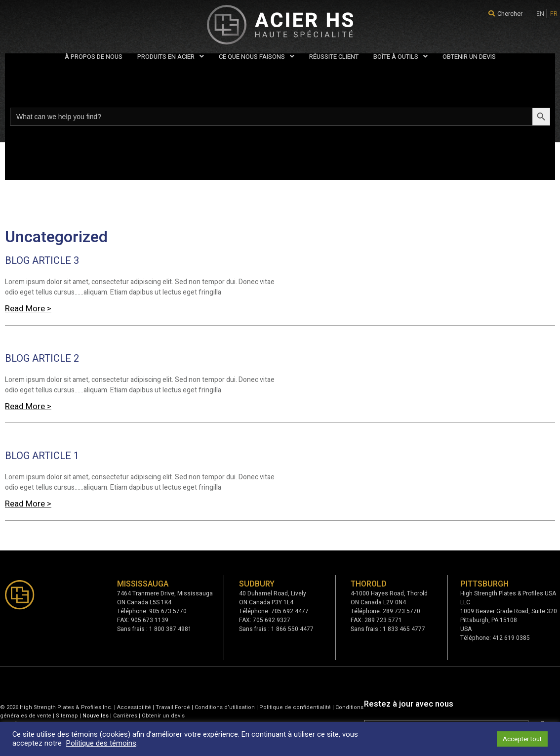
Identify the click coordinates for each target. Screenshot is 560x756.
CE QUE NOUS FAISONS (257, 57)
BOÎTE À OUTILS (400, 57)
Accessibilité (134, 707)
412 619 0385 (511, 638)
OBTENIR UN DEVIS (469, 57)
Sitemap (67, 716)
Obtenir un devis (163, 716)
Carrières (125, 716)
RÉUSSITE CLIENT (334, 57)
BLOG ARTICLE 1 (42, 456)
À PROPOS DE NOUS (94, 57)
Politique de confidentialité (295, 707)
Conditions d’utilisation (225, 707)
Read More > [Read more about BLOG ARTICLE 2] (28, 406)
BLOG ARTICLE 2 (42, 358)
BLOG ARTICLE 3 (42, 261)
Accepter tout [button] (522, 739)
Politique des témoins (101, 743)
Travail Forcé (173, 707)
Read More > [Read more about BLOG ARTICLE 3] (28, 309)
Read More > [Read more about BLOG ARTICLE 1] (28, 504)
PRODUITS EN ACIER (171, 57)
